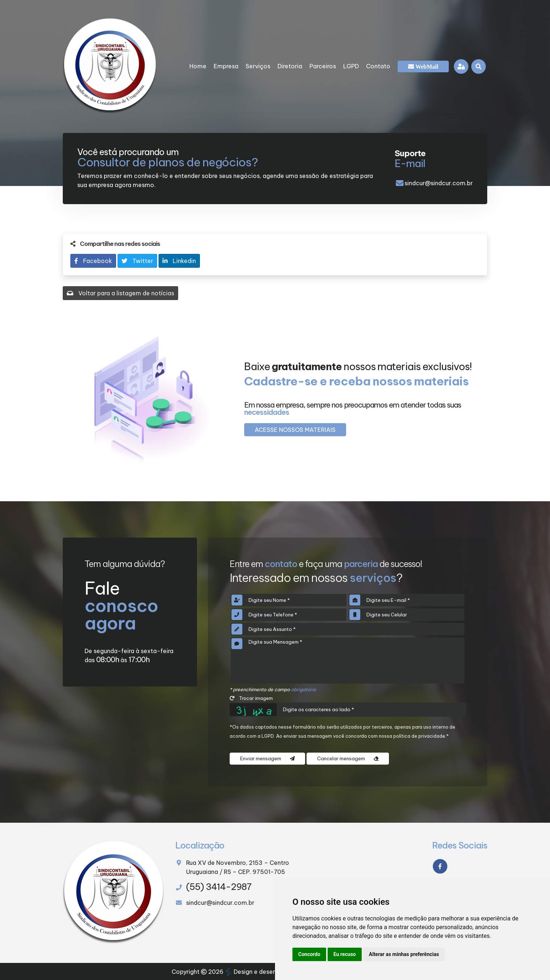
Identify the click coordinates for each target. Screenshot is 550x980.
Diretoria (290, 66)
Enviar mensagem (267, 759)
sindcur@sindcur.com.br (439, 183)
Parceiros (323, 66)
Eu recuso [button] (345, 954)
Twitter (137, 261)
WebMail (426, 66)
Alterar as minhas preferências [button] (404, 954)
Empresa (226, 66)
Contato (378, 66)
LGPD (351, 66)
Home (198, 66)
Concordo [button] (309, 954)
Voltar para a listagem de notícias (120, 293)
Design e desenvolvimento (267, 972)
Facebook (93, 261)
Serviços (258, 66)
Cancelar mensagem (348, 759)
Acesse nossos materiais (295, 430)
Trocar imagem (251, 698)
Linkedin (179, 261)
